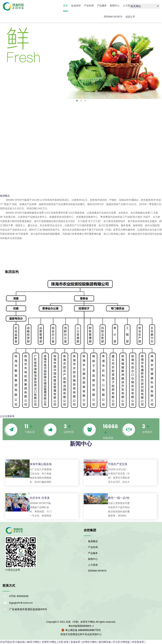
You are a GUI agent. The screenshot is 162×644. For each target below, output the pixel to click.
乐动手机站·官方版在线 (12, 642)
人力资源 (128, 6)
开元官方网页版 (121, 642)
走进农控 (76, 6)
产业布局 (89, 6)
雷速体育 (75, 642)
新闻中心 (115, 6)
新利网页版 (105, 642)
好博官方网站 (90, 642)
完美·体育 (63, 642)
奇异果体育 (138, 642)
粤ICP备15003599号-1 (81, 626)
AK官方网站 (33, 642)
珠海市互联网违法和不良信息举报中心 (81, 634)
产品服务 (102, 6)
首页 (65, 6)
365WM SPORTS (113, 17)
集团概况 (93, 541)
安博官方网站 (49, 642)
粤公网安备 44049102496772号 (83, 630)
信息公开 (130, 17)
